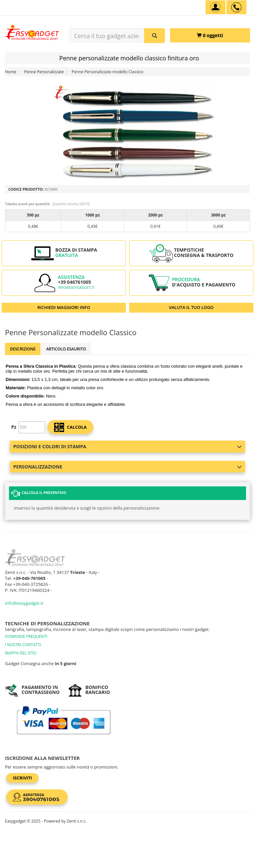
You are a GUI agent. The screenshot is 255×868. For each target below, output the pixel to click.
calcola (70, 427)
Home (11, 72)
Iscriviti (22, 778)
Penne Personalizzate (44, 72)
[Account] (215, 7)
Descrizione (23, 349)
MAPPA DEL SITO (21, 653)
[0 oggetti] (210, 35)
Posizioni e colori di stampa (127, 446)
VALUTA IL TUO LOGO (191, 307)
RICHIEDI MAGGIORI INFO (64, 307)
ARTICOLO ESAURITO (66, 349)
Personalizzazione (127, 467)
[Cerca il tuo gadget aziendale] (155, 36)
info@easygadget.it (76, 287)
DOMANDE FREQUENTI (26, 636)
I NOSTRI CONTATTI (23, 645)
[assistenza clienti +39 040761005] (236, 7)
